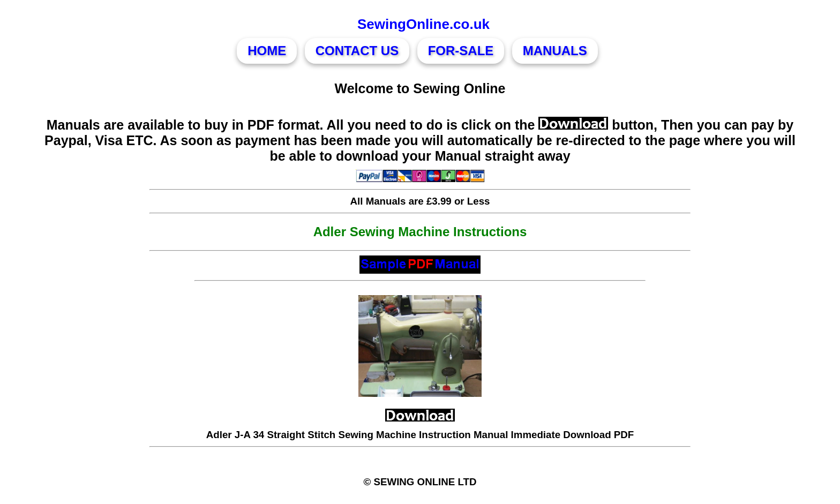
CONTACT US (357, 51)
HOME (267, 51)
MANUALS (555, 51)
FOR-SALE (461, 51)
